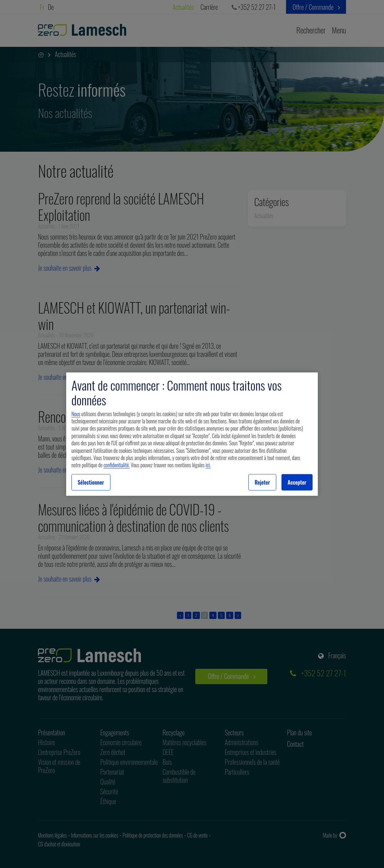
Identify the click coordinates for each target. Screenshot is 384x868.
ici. (208, 465)
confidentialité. (117, 465)
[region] (192, 434)
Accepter (297, 482)
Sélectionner (91, 482)
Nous (76, 414)
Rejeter (262, 482)
